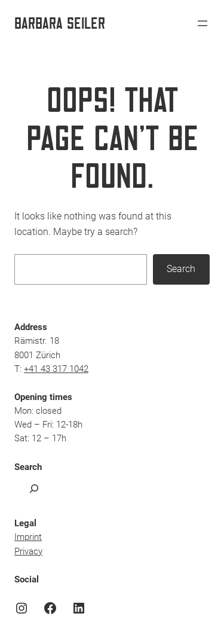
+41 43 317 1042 (56, 369)
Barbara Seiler (60, 23)
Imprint (28, 537)
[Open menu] (202, 23)
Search (181, 269)
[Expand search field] (34, 488)
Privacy (28, 552)
